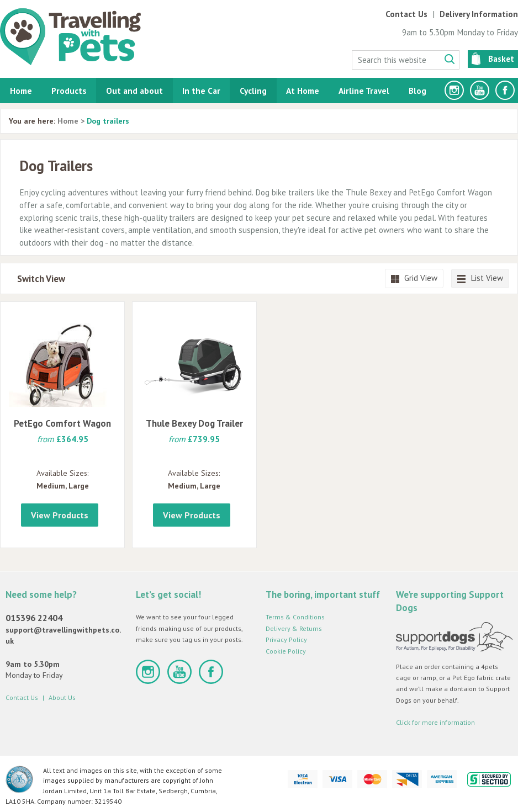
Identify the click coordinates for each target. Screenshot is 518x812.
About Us (62, 697)
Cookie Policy (286, 651)
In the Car (201, 91)
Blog (417, 91)
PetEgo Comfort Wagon (62, 423)
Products (69, 91)
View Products (60, 515)
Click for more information (435, 722)
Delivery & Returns (294, 628)
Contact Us (406, 14)
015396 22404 (34, 618)
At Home (303, 91)
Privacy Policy (286, 639)
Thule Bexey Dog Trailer (194, 423)
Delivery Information (479, 14)
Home (21, 91)
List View (480, 278)
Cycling (253, 91)
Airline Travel (364, 91)
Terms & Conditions (295, 617)
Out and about (134, 91)
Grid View (414, 278)
